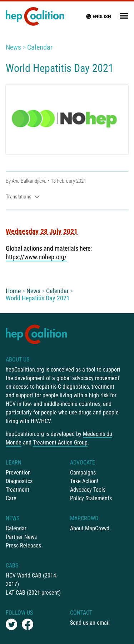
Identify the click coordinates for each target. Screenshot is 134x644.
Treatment (18, 490)
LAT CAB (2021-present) (33, 593)
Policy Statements (91, 498)
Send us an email (90, 623)
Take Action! (84, 481)
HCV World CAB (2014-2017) (32, 580)
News (13, 47)
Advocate (83, 463)
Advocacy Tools (88, 490)
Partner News (21, 537)
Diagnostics (19, 481)
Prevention (18, 473)
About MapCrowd (90, 528)
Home (13, 291)
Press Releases (23, 545)
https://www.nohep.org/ (36, 257)
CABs (12, 566)
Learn (14, 463)
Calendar (40, 47)
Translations (23, 197)
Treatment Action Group (60, 443)
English (98, 16)
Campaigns (83, 473)
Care (11, 498)
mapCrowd (84, 518)
